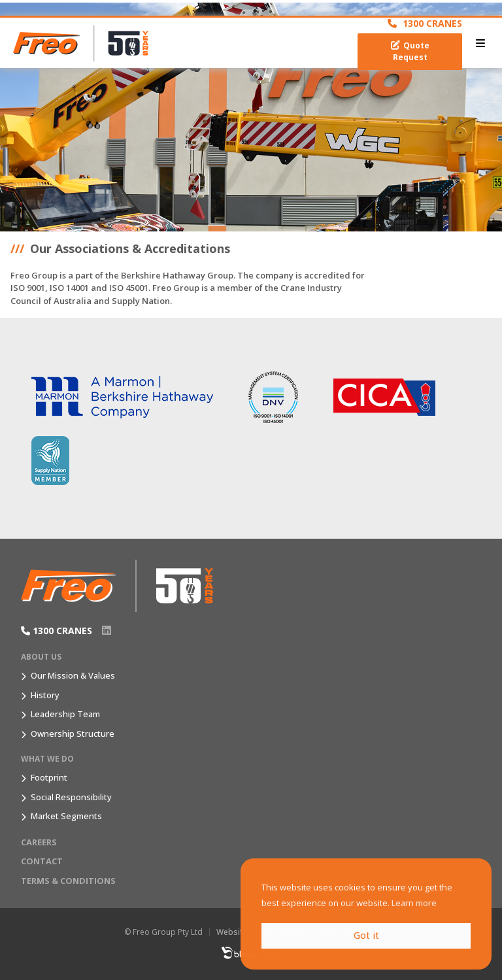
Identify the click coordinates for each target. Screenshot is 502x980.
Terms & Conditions (68, 881)
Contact (42, 861)
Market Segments (66, 816)
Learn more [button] (414, 903)
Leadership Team (65, 714)
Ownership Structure (73, 734)
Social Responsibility (71, 797)
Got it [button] (366, 935)
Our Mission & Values (73, 675)
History (45, 695)
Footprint (49, 777)
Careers (39, 842)
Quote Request (410, 51)
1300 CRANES (425, 23)
